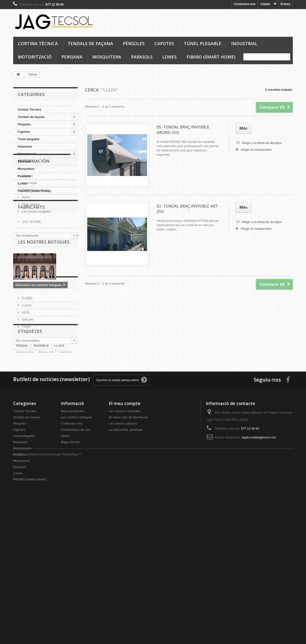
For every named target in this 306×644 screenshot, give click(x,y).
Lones (169, 57)
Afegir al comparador (256, 150)
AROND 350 (24, 476)
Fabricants (31, 276)
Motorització (35, 57)
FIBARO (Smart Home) (211, 57)
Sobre (26, 243)
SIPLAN (27, 415)
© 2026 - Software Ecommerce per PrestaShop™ (47, 631)
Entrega (27, 222)
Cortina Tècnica (38, 43)
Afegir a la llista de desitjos (261, 143)
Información (34, 209)
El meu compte (125, 538)
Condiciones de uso (35, 236)
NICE (25, 408)
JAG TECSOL (31, 289)
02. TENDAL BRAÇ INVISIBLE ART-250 (188, 209)
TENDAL (22, 468)
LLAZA (26, 401)
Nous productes (73, 546)
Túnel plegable (203, 43)
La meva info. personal (126, 564)
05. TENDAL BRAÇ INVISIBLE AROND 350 (183, 130)
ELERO (27, 394)
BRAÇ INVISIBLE (28, 483)
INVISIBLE (41, 468)
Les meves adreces (123, 558)
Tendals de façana (90, 43)
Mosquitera (107, 57)
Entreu (286, 4)
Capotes (164, 43)
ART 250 (65, 476)
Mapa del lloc (71, 577)
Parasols (142, 57)
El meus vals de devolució (128, 552)
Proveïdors (31, 381)
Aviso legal (29, 229)
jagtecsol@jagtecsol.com (259, 572)
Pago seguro (30, 251)
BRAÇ (51, 483)
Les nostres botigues (36, 258)
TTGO (26, 422)
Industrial (244, 43)
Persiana (72, 57)
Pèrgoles (134, 43)
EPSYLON (46, 476)
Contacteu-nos (245, 4)
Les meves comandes (125, 546)
